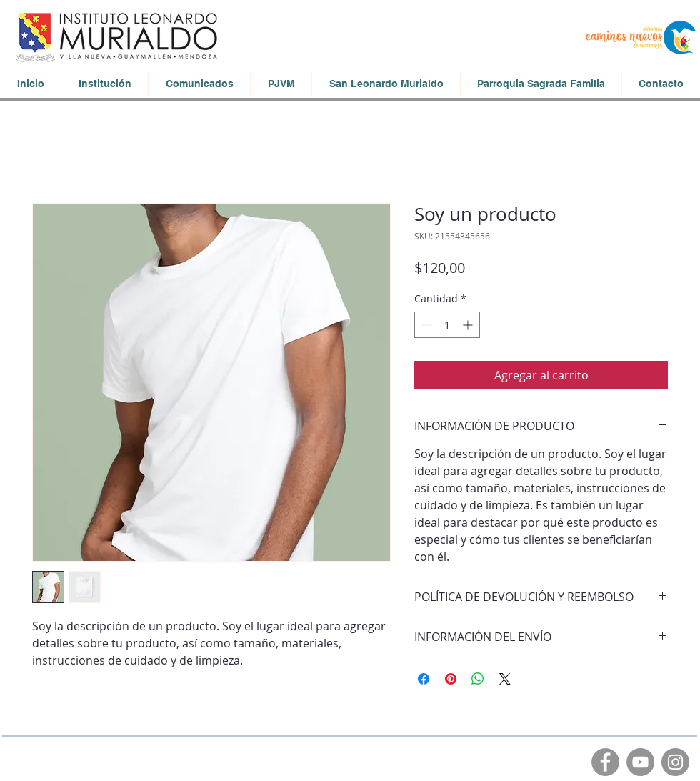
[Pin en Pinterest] (451, 679)
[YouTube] (640, 762)
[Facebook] (605, 762)
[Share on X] (505, 679)
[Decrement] (425, 325)
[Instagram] (675, 762)
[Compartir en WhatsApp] (478, 679)
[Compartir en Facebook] (424, 679)
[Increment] (469, 325)
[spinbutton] (447, 325)
